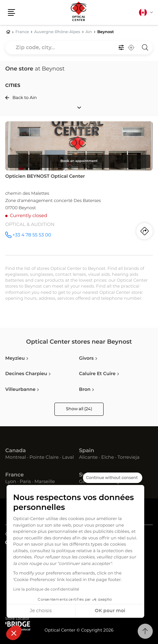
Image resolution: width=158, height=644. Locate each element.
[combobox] (79, 48)
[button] (14, 633)
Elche (108, 457)
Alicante (88, 457)
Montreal (16, 457)
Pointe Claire (44, 457)
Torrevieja (128, 457)
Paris (25, 482)
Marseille (45, 482)
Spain (87, 451)
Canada (16, 451)
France (14, 475)
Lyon (11, 482)
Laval (68, 457)
